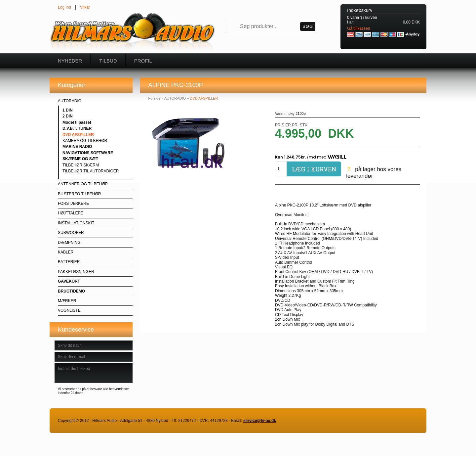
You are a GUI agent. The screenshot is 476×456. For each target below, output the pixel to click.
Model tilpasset (77, 122)
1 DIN (68, 110)
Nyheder (70, 61)
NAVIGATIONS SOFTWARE (88, 153)
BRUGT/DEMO (71, 291)
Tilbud (108, 61)
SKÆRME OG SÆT (80, 159)
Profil (143, 61)
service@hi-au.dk (260, 421)
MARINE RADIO (77, 147)
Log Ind (64, 7)
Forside (155, 98)
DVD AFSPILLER (78, 135)
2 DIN (68, 116)
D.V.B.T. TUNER (77, 128)
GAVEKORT (69, 281)
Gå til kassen (358, 28)
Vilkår (85, 7)
